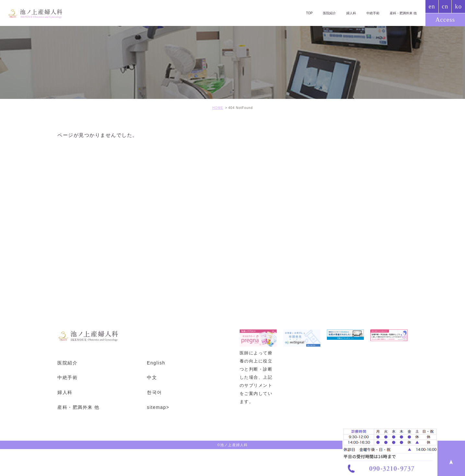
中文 (152, 377)
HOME (218, 108)
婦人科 (346, 13)
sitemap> (158, 407)
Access (445, 20)
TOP (301, 13)
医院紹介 (322, 13)
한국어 (155, 392)
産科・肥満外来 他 (402, 13)
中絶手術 (369, 13)
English (156, 363)
